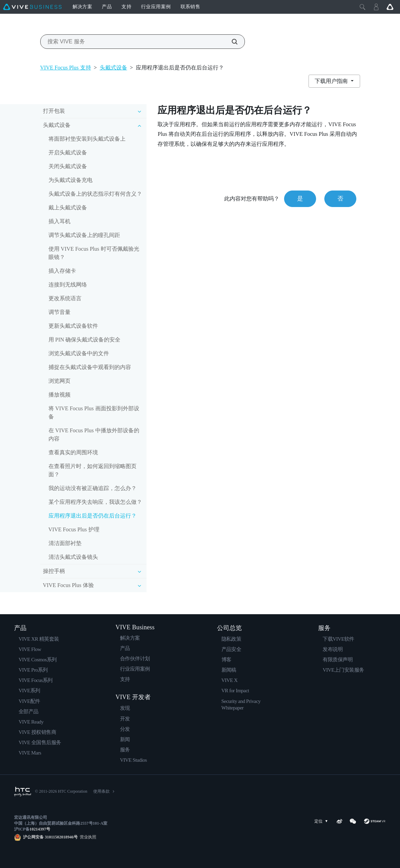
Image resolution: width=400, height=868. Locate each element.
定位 (322, 821)
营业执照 (87, 837)
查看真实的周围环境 (73, 452)
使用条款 (101, 791)
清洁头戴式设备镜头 (73, 557)
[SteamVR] (375, 821)
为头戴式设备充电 (71, 180)
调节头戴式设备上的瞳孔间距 (84, 235)
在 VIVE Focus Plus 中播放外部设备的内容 (94, 435)
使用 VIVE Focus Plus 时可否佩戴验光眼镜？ (94, 253)
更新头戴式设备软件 (73, 326)
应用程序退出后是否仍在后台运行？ (93, 516)
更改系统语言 (65, 298)
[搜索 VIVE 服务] (231, 42)
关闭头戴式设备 (68, 166)
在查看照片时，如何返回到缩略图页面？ (93, 470)
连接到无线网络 (68, 285)
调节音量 (60, 312)
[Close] (363, 7)
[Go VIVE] (390, 7)
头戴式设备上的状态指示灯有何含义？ (95, 194)
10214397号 (40, 829)
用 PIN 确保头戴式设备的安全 (85, 340)
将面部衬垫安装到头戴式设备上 (87, 139)
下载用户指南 (332, 81)
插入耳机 (60, 221)
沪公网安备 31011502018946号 (50, 837)
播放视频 (60, 395)
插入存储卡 (62, 271)
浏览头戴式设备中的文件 (79, 353)
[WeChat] (353, 821)
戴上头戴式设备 (68, 208)
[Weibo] (339, 821)
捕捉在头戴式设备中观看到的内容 (90, 367)
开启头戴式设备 (68, 153)
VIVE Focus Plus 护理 (74, 529)
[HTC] (23, 792)
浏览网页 (60, 381)
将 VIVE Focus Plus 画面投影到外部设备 (94, 413)
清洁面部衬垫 (65, 543)
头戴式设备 (113, 68)
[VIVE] (32, 7)
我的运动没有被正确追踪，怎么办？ (93, 488)
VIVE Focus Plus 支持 (66, 68)
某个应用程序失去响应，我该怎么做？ (95, 502)
